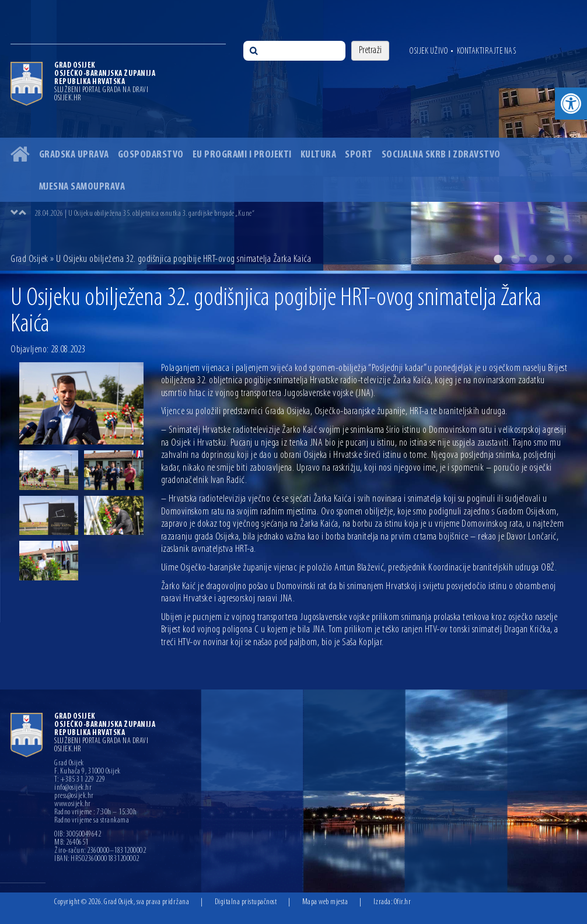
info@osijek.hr (73, 788)
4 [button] (550, 259)
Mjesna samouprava (82, 187)
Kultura (319, 155)
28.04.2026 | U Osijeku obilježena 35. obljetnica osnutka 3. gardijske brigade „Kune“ (144, 214)
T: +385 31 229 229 (80, 780)
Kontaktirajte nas (487, 51)
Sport (359, 155)
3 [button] (533, 259)
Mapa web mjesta (325, 902)
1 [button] (498, 259)
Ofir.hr (403, 902)
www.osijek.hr (73, 804)
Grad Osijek (29, 259)
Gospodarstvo (151, 155)
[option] (293, 135)
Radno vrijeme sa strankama (92, 821)
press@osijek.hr (74, 796)
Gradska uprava (74, 155)
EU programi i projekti (242, 155)
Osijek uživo (429, 51)
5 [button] (568, 259)
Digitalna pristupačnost (246, 902)
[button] (571, 104)
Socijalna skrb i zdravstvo (441, 155)
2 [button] (515, 259)
